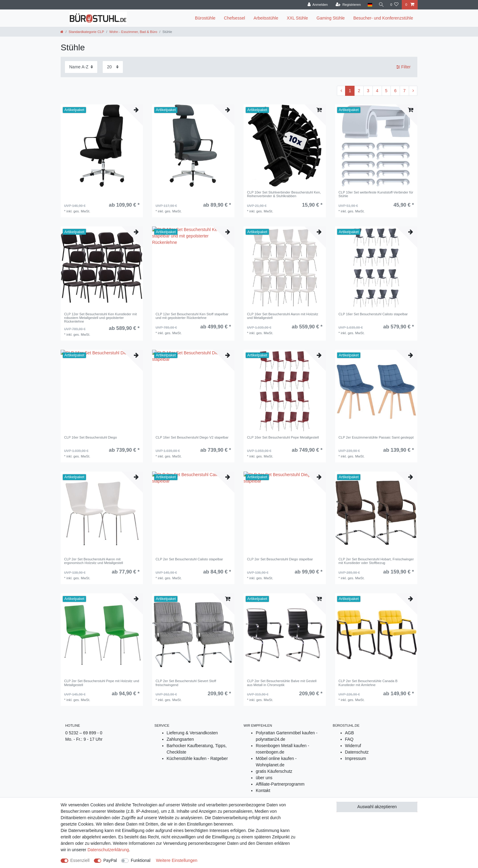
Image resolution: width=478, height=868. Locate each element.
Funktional (141, 860)
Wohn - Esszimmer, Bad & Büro (133, 32)
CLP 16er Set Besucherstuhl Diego (90, 437)
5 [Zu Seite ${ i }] (386, 91)
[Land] (369, 5)
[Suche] (381, 5)
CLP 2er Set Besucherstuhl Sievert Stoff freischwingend (186, 683)
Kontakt (263, 790)
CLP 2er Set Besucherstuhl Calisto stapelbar (189, 559)
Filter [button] (403, 67)
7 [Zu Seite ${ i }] (405, 91)
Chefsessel (235, 18)
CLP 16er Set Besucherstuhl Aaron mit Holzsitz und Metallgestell (283, 316)
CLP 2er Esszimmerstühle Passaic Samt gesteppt (376, 437)
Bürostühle (205, 18)
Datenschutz (357, 752)
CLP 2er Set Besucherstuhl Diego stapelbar (280, 559)
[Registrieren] (347, 5)
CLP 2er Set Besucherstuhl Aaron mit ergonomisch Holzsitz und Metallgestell (93, 561)
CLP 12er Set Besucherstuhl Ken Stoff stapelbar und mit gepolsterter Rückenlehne (192, 316)
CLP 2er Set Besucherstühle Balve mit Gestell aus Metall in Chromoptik (282, 683)
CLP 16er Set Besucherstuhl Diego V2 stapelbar (192, 437)
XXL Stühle (298, 18)
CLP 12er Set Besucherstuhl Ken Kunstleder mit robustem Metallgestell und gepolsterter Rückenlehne (100, 318)
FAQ (349, 739)
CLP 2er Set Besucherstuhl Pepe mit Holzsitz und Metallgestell (102, 683)
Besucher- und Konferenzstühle (383, 18)
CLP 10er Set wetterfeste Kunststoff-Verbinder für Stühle (376, 194)
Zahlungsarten (180, 739)
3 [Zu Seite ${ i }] (368, 91)
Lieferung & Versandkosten (192, 733)
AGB (350, 733)
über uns (264, 778)
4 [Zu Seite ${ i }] (377, 91)
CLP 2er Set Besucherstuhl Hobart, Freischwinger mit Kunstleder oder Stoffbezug (376, 561)
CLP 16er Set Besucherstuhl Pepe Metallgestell (283, 437)
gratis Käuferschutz (274, 771)
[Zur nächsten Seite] (413, 91)
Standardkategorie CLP (86, 32)
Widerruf (353, 746)
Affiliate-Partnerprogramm (280, 784)
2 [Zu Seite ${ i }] (359, 91)
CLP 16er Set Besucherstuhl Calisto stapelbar (373, 314)
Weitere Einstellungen (177, 860)
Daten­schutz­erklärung (108, 850)
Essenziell (80, 860)
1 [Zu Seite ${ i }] (350, 91)
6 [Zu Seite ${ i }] (395, 91)
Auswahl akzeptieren (377, 807)
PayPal (110, 860)
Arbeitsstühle (266, 18)
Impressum (356, 758)
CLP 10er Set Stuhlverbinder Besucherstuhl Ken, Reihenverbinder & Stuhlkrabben (284, 194)
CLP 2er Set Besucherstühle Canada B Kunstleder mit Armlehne (368, 683)
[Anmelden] (317, 5)
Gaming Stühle (331, 18)
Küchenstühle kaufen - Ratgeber (197, 758)
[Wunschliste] (394, 5)
